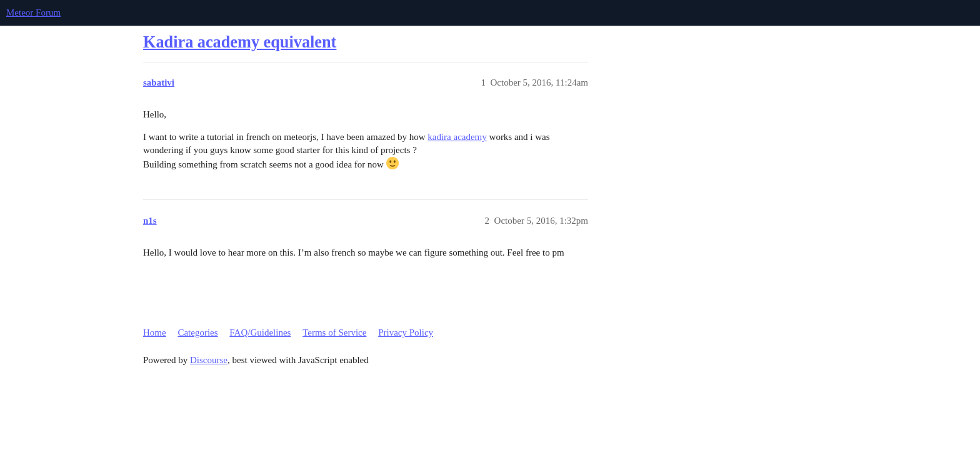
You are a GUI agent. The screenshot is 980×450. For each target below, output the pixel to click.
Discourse (209, 360)
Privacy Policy (406, 332)
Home (155, 332)
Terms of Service (334, 332)
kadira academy (457, 137)
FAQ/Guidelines (260, 332)
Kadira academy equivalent (240, 42)
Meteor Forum (33, 12)
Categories (197, 332)
